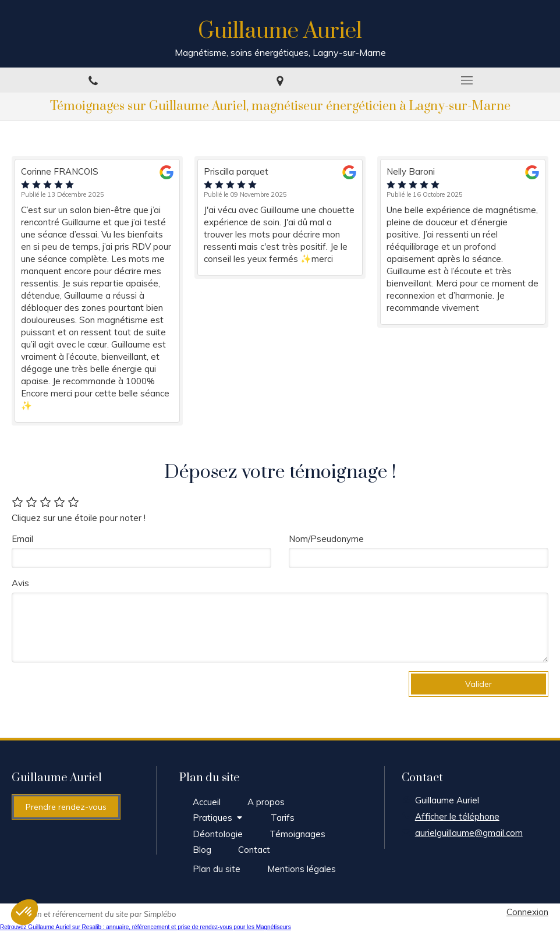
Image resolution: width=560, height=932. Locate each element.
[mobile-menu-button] (467, 80)
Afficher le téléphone (457, 816)
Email (22, 539)
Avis (20, 583)
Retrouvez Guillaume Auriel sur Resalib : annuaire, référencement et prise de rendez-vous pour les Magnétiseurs (146, 927)
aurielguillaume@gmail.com (469, 833)
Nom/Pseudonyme (326, 539)
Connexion (527, 912)
